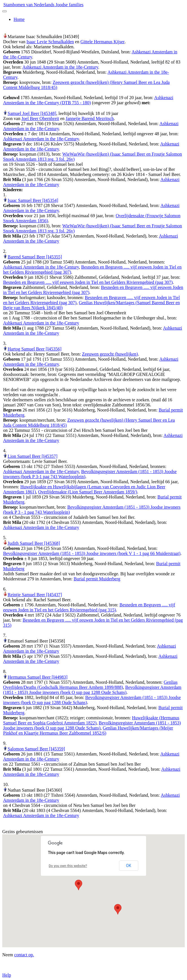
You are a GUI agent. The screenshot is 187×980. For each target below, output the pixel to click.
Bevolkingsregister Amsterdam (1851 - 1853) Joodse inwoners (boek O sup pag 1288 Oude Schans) (92, 690)
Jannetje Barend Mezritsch (90, 118)
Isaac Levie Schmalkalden (50, 42)
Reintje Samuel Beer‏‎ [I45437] (35, 595)
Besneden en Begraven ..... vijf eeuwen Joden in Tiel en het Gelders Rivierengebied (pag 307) (88, 282)
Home (19, 19)
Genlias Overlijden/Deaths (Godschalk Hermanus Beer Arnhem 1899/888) (90, 685)
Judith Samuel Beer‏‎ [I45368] (34, 543)
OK (129, 866)
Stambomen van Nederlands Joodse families (44, 5)
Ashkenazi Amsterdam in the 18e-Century (60, 67)
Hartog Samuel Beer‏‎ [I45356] (35, 349)
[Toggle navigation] (5, 11)
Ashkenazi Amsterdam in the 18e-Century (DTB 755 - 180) (88, 100)
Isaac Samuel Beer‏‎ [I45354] (33, 200)
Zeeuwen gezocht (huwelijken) (110, 354)
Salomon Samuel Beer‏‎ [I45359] (36, 749)
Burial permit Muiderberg (97, 579)
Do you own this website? (68, 866)
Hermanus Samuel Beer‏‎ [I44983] (38, 677)
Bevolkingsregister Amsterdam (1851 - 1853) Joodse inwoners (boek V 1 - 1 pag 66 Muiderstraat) (92, 553)
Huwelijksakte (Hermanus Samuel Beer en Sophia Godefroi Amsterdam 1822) (91, 720)
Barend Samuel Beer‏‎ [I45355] (35, 257)
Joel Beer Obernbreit (40, 118)
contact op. (24, 955)
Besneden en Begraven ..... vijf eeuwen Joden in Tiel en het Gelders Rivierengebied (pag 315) (89, 607)
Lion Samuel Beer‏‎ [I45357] (32, 456)
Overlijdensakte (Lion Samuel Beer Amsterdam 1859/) (88, 492)
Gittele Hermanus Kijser (103, 42)
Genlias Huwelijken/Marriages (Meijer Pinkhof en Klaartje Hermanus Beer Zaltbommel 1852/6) (88, 730)
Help (7, 975)
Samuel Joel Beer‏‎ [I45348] (32, 113)
